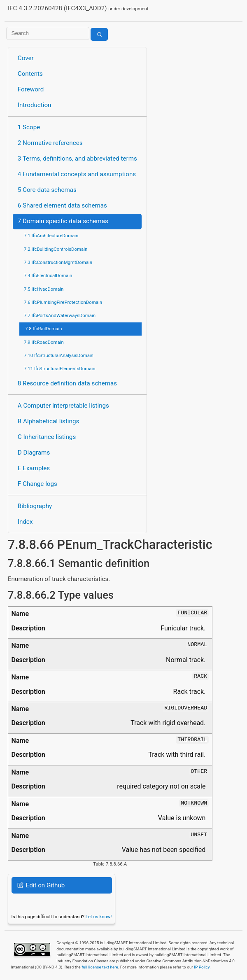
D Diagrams (34, 453)
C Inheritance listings (47, 437)
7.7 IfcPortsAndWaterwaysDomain (60, 315)
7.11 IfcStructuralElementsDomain (60, 369)
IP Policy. (202, 967)
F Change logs (37, 484)
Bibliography (35, 506)
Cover (26, 58)
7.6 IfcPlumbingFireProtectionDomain (63, 302)
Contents (30, 74)
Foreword (31, 89)
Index (25, 522)
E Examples (34, 468)
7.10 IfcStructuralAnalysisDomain (59, 355)
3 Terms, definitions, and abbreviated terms (77, 159)
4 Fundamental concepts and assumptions (77, 174)
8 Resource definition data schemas (67, 383)
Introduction (35, 105)
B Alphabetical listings (49, 421)
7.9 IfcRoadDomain (44, 342)
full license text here (100, 967)
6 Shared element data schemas (62, 205)
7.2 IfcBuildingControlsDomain (56, 249)
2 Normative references (50, 143)
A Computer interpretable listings (63, 406)
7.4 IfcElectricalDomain (48, 275)
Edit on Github (41, 885)
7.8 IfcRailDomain (44, 329)
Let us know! (99, 917)
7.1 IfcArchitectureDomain (51, 236)
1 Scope (29, 127)
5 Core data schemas (47, 190)
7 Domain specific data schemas (63, 221)
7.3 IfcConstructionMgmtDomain (58, 262)
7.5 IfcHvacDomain (44, 289)
